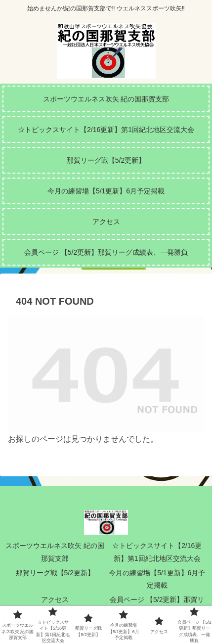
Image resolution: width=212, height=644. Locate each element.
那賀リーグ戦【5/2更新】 (55, 573)
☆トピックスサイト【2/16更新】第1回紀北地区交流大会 (157, 552)
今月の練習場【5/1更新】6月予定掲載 (157, 579)
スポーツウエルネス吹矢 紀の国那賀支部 (55, 552)
